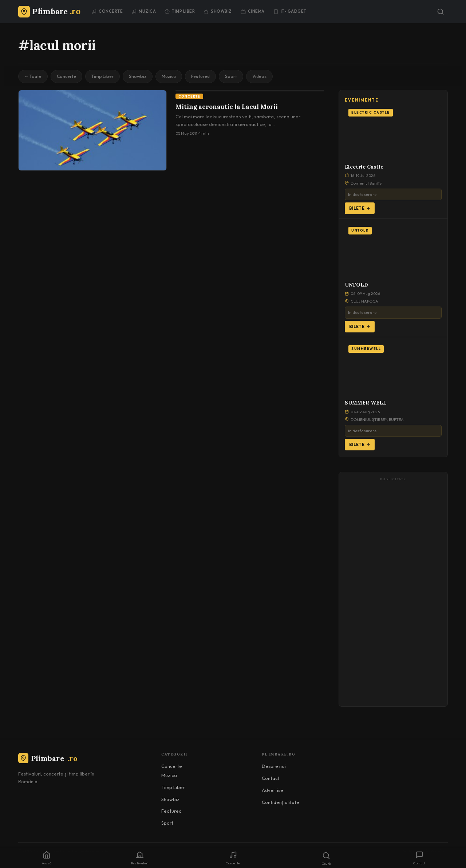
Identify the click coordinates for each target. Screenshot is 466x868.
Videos (259, 76)
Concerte (107, 11)
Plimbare (48, 758)
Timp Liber (180, 11)
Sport (231, 76)
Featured (200, 76)
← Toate (33, 76)
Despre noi (274, 766)
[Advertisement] (393, 593)
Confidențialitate (281, 802)
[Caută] (441, 12)
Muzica (144, 11)
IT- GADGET (290, 11)
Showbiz (218, 11)
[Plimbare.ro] (49, 11)
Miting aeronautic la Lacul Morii (227, 107)
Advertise (273, 790)
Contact (271, 778)
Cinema (253, 11)
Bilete (360, 208)
